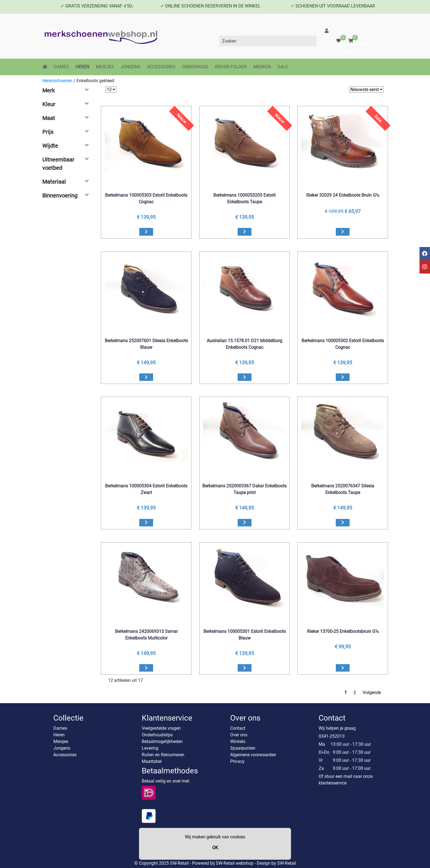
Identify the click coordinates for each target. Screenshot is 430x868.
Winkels (238, 741)
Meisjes (61, 741)
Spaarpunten (243, 748)
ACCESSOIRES (161, 67)
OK (215, 848)
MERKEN (262, 67)
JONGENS (130, 67)
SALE (283, 67)
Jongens (62, 748)
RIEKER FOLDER (231, 67)
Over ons (239, 735)
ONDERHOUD (195, 67)
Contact (238, 728)
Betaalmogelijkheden (162, 741)
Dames (60, 728)
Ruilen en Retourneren (163, 755)
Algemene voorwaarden (253, 755)
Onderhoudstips (157, 735)
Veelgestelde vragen (161, 728)
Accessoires (65, 755)
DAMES (61, 67)
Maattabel (152, 761)
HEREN (82, 67)
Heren (59, 735)
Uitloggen (345, 51)
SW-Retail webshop (235, 863)
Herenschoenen (57, 81)
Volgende (372, 692)
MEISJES (105, 67)
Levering (150, 748)
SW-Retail (287, 863)
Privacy (237, 761)
